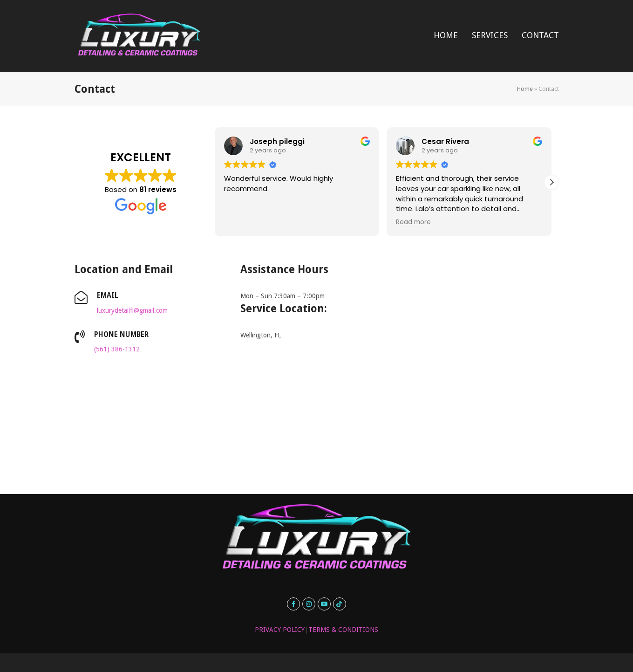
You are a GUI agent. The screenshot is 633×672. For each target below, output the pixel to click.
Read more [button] (413, 222)
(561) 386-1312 (117, 349)
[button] (551, 182)
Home (525, 89)
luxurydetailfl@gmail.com (132, 310)
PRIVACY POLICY (280, 630)
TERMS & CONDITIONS (343, 630)
